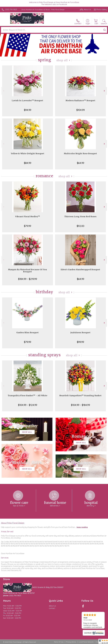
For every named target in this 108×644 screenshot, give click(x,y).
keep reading (82, 527)
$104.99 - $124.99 (28, 405)
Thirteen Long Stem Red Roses (80, 217)
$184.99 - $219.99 (28, 279)
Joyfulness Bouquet (80, 333)
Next (105, 91)
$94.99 (28, 110)
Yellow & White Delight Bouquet (28, 154)
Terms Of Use (59, 642)
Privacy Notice (71, 642)
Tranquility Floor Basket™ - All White (28, 396)
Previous (3, 91)
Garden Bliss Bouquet (28, 333)
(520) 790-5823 (11, 9)
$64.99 (81, 163)
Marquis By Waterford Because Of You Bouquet (28, 271)
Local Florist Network (86, 642)
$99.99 (80, 342)
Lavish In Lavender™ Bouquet (28, 100)
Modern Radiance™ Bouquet (80, 100)
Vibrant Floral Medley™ (28, 217)
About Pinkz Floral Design (13, 523)
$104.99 (81, 110)
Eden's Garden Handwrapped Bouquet (80, 270)
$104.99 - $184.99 (80, 405)
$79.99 (28, 226)
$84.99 (28, 163)
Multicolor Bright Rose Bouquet (80, 154)
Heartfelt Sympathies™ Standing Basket (80, 396)
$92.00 (80, 226)
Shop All (62, 60)
